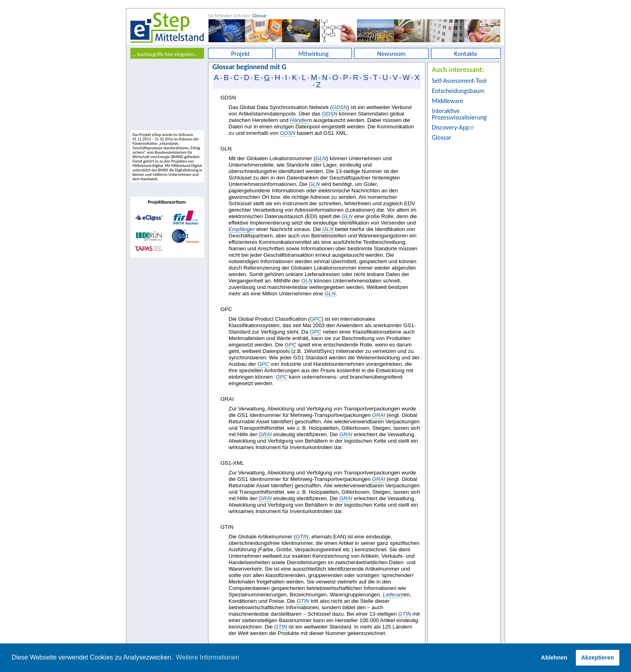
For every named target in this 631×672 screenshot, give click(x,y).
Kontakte (466, 54)
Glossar (260, 16)
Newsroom (391, 54)
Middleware (447, 101)
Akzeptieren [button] (598, 658)
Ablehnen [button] (554, 658)
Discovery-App (451, 127)
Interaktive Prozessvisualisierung (459, 114)
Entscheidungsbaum (458, 91)
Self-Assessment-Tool (459, 81)
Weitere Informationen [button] (207, 657)
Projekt (240, 54)
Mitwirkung (314, 54)
